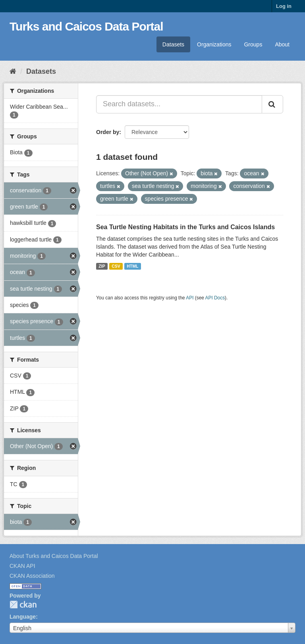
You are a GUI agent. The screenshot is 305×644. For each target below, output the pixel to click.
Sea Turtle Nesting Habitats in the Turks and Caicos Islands (185, 227)
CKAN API (22, 566)
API (190, 298)
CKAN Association (32, 576)
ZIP (102, 266)
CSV (116, 266)
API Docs (215, 298)
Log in (284, 6)
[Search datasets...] (179, 104)
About (282, 44)
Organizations (214, 44)
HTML (132, 266)
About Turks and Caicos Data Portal (54, 556)
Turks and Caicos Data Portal (86, 26)
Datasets (173, 44)
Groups (253, 44)
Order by (108, 132)
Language (23, 617)
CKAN (23, 605)
